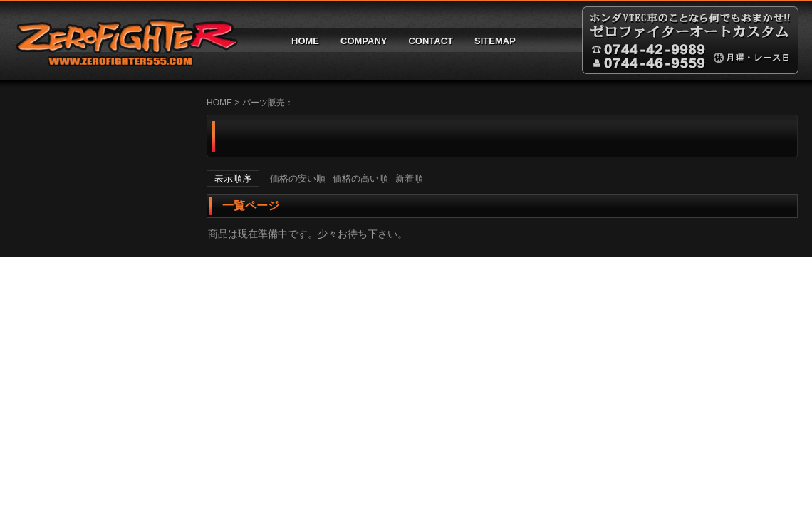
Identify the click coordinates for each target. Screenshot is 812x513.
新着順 (409, 178)
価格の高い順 (360, 178)
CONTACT (431, 41)
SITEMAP (495, 41)
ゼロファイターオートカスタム (121, 40)
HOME (305, 41)
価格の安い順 (298, 178)
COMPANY (364, 41)
